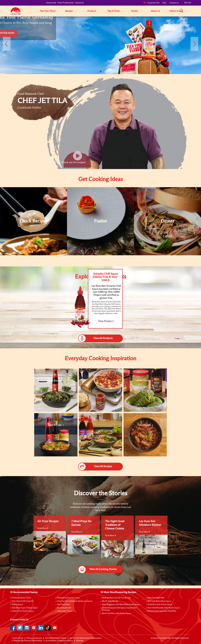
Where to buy (176, 11)
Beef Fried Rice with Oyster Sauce (116, 613)
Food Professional (66, 3)
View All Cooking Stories (97, 569)
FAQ (164, 3)
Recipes (69, 11)
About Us (155, 11)
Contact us (174, 3)
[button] (192, 11)
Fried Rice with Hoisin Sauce (160, 605)
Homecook (51, 3)
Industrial (79, 3)
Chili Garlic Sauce (65, 611)
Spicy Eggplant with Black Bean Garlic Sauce (121, 605)
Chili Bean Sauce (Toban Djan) (24, 608)
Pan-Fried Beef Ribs (156, 598)
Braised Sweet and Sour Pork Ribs (162, 611)
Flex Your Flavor (48, 11)
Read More (43, 528)
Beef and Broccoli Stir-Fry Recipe (116, 598)
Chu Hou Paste (63, 605)
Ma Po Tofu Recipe (110, 601)
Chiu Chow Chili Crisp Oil (22, 601)
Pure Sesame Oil (64, 608)
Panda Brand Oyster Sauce (68, 598)
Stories (134, 11)
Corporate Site (151, 3)
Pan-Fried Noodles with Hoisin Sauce (164, 608)
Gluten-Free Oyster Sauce (23, 611)
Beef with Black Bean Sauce (159, 601)
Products (92, 11)
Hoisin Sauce (17, 605)
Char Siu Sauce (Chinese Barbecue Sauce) (75, 601)
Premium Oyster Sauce (21, 598)
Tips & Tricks (114, 11)
